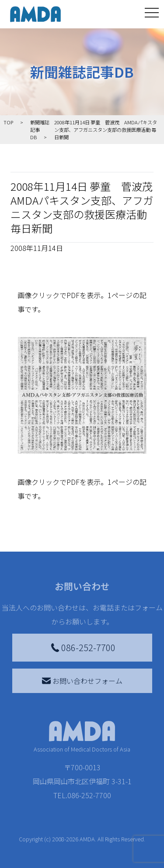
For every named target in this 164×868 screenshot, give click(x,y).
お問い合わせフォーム (82, 681)
